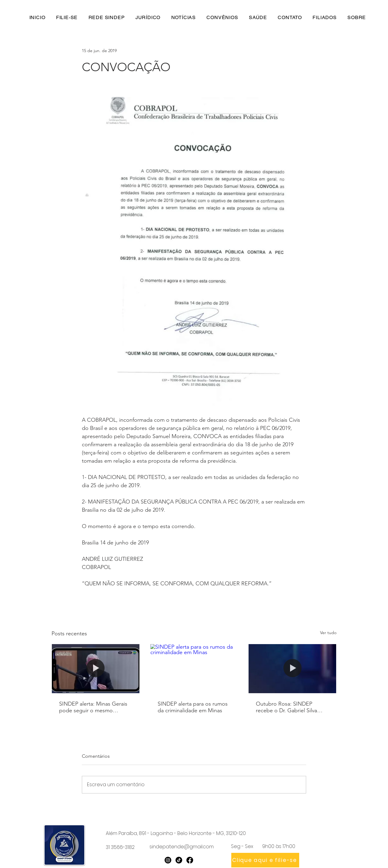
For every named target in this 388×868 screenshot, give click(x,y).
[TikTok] (179, 860)
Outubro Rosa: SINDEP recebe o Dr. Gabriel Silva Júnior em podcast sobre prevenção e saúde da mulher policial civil (292, 707)
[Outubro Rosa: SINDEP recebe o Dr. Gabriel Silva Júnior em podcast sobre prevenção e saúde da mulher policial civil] (292, 669)
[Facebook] (190, 860)
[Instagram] (168, 860)
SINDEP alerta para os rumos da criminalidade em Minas (193, 707)
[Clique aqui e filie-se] (265, 860)
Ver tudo (328, 633)
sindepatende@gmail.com (182, 847)
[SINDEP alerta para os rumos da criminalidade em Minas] (194, 669)
